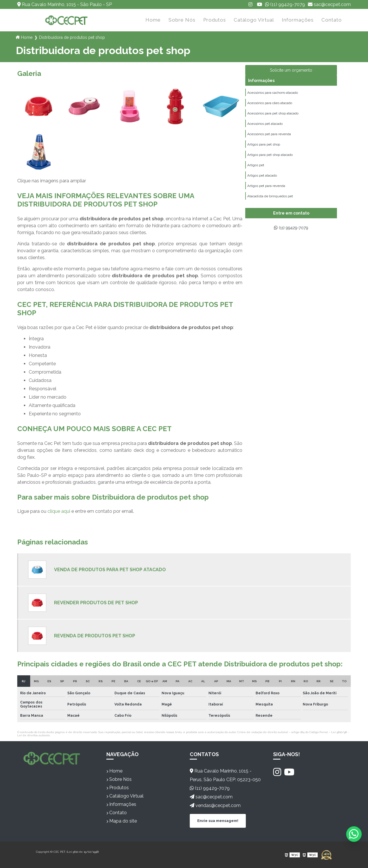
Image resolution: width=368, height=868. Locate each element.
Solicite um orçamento (291, 70)
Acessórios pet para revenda (269, 138)
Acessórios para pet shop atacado (273, 116)
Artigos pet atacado (262, 183)
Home (153, 20)
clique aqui (59, 511)
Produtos (215, 20)
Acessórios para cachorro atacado (273, 93)
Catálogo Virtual (254, 20)
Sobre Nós (182, 20)
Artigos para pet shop (264, 149)
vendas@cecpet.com (215, 805)
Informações (298, 20)
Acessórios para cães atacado (270, 104)
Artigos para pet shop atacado (270, 160)
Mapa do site (122, 821)
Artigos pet (256, 172)
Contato (332, 20)
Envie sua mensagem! (218, 820)
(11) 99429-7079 (285, 4)
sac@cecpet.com (329, 4)
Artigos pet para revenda (266, 194)
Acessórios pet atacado (265, 127)
